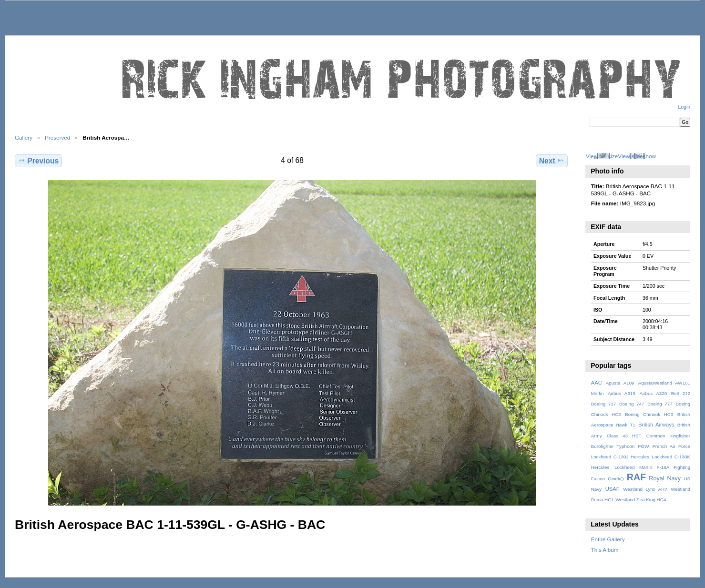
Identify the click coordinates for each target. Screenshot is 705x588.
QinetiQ (616, 479)
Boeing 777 (660, 404)
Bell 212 (681, 393)
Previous (38, 161)
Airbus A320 (653, 393)
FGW (644, 446)
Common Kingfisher (668, 436)
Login (684, 107)
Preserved (57, 137)
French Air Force (671, 446)
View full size (602, 156)
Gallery (24, 137)
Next (552, 161)
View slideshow (637, 156)
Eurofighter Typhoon (613, 446)
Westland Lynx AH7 (645, 489)
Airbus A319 (622, 393)
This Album (605, 550)
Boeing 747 (632, 404)
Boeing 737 (604, 404)
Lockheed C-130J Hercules (620, 457)
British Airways (656, 425)
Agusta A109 (620, 383)
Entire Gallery (608, 539)
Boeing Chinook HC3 (649, 414)
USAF (613, 489)
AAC (597, 383)
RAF (636, 477)
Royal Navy (665, 478)
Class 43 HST (624, 436)
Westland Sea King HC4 (641, 500)
